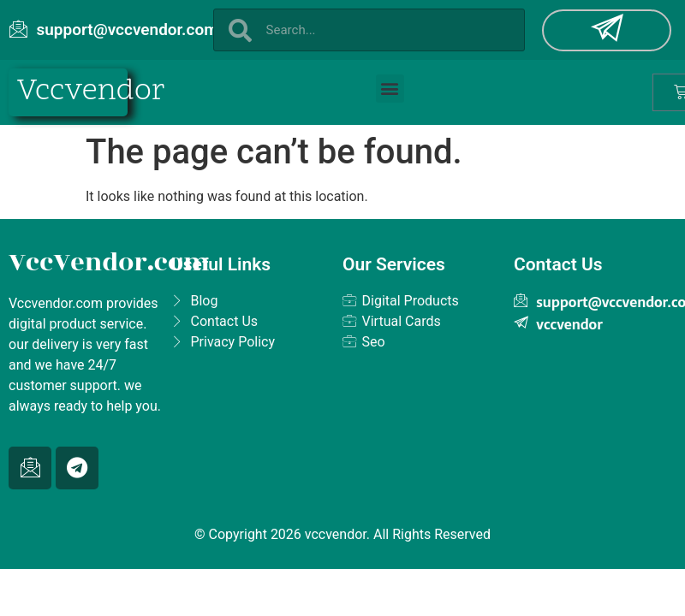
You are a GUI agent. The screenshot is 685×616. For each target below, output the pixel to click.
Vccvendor (91, 92)
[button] (390, 89)
